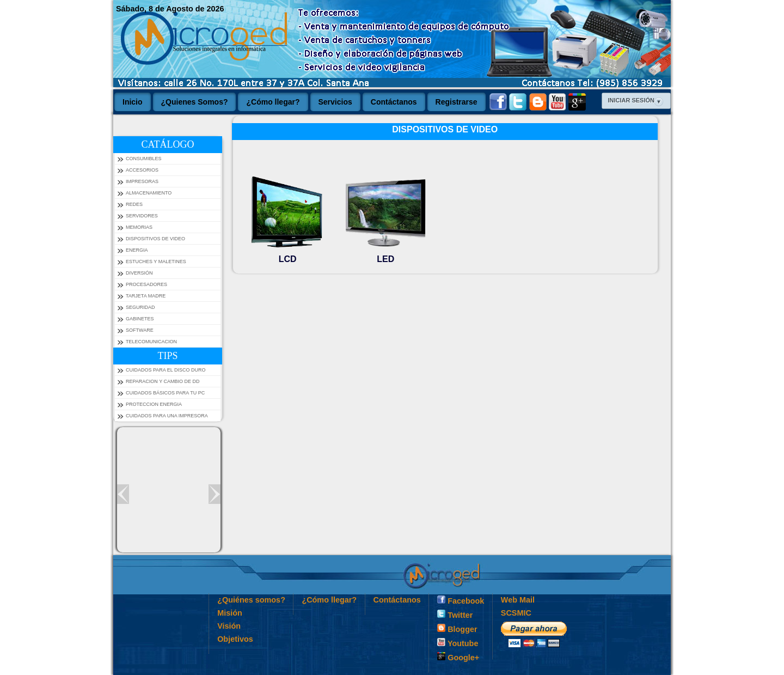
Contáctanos (397, 600)
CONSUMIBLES (144, 159)
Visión (229, 626)
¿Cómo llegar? (329, 600)
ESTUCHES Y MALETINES (156, 262)
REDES (134, 204)
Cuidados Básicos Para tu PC (165, 393)
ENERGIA (137, 250)
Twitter (455, 615)
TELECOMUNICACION (151, 342)
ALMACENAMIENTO (149, 193)
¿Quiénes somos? (251, 600)
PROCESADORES (146, 284)
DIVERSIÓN (139, 273)
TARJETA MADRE (146, 296)
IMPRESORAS (142, 181)
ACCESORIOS (142, 170)
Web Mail (518, 600)
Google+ (458, 657)
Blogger (457, 629)
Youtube (458, 643)
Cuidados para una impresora (167, 416)
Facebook (461, 600)
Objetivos (235, 639)
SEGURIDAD (140, 307)
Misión (230, 613)
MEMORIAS (139, 227)
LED (385, 254)
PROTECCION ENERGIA (154, 404)
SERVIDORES (142, 216)
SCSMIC (516, 613)
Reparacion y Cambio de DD (163, 381)
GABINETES (140, 319)
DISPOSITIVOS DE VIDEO (155, 239)
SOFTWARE (140, 330)
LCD (287, 254)
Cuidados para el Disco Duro (166, 370)
